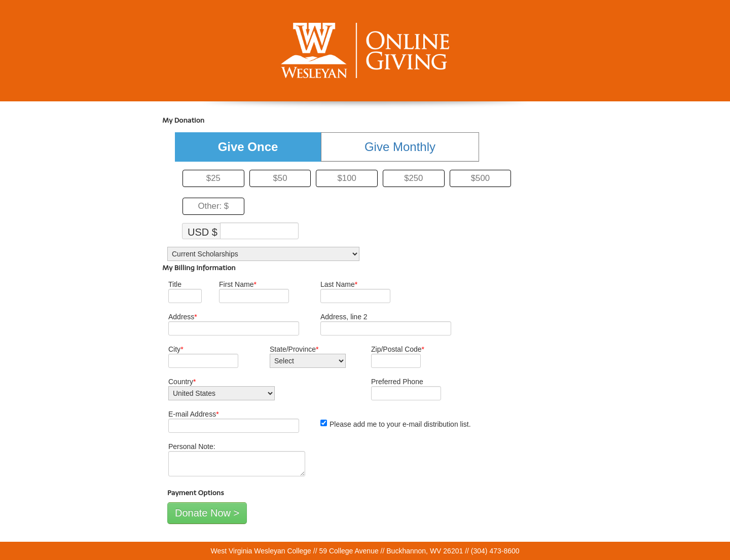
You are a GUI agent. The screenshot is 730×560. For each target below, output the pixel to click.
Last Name (339, 284)
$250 (413, 178)
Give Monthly (400, 147)
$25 (213, 178)
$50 (280, 178)
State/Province (294, 349)
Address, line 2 (344, 317)
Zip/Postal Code (398, 349)
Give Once (248, 147)
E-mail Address (194, 414)
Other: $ (214, 206)
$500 (480, 178)
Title (175, 284)
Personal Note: (192, 446)
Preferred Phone (397, 382)
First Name (238, 284)
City (176, 349)
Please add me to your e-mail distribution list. (396, 424)
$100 (346, 178)
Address (183, 317)
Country (182, 382)
